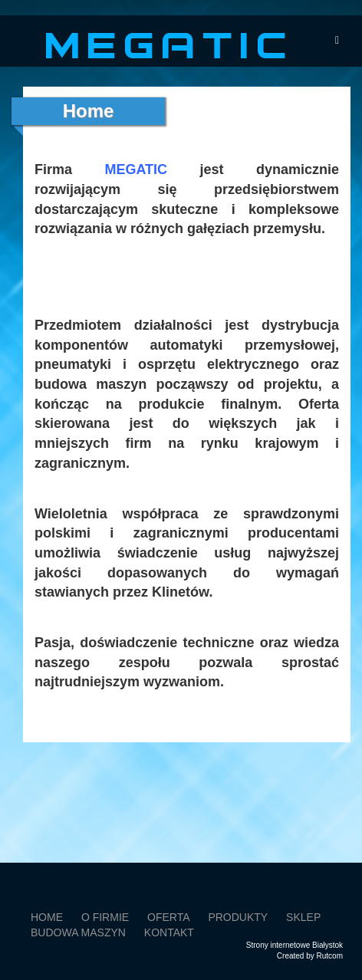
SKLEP (303, 917)
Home (47, 917)
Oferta (169, 917)
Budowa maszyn (78, 932)
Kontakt (169, 932)
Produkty (238, 917)
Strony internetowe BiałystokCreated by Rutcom (295, 950)
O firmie (105, 917)
